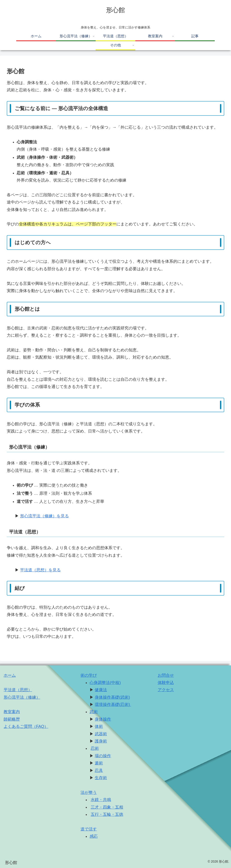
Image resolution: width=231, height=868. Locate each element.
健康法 (101, 690)
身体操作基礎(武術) (112, 697)
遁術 (99, 763)
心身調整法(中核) (105, 683)
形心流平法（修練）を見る (44, 516)
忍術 (95, 748)
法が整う (89, 792)
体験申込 (166, 683)
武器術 (101, 734)
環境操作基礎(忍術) (113, 705)
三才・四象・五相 (107, 807)
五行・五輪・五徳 (107, 814)
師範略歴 (12, 719)
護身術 (101, 741)
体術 (99, 726)
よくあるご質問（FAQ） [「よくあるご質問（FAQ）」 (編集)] (26, 726)
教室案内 (12, 712)
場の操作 (103, 756)
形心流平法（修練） (22, 697)
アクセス (166, 690)
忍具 (99, 771)
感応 (94, 836)
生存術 (101, 778)
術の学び (89, 675)
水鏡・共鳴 (101, 800)
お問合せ (166, 675)
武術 (94, 712)
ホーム (10, 675)
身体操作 (103, 719)
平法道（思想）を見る (40, 570)
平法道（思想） (18, 690)
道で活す (89, 829)
